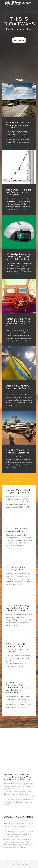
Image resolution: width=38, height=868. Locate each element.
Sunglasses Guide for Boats (18, 817)
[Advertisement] (19, 59)
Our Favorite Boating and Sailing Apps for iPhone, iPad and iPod (18, 608)
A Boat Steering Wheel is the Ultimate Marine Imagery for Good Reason (18, 322)
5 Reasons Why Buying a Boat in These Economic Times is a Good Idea (18, 648)
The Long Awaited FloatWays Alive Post (17, 568)
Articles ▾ (19, 40)
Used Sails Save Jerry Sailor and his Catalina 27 (18, 388)
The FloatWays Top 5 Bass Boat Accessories (18, 451)
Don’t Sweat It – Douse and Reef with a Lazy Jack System (18, 192)
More (9, 145)
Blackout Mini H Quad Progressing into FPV (18, 491)
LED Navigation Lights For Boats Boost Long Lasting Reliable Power (18, 257)
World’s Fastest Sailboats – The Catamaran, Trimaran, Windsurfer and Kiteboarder (18, 688)
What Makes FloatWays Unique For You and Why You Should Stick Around (17, 777)
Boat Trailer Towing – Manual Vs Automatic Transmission (18, 125)
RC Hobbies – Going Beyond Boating (17, 530)
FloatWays (19, 3)
